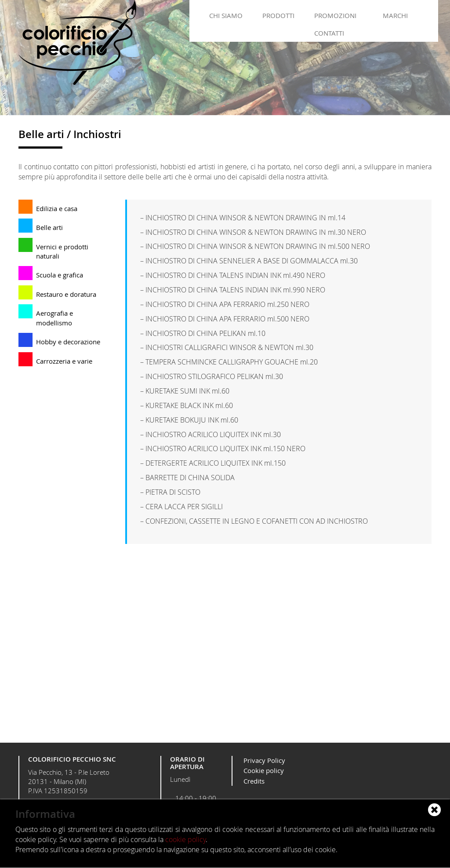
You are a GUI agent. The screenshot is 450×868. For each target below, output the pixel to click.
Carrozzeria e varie (64, 361)
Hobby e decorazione (68, 342)
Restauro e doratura (66, 294)
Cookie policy (264, 770)
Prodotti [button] (278, 15)
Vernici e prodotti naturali (62, 251)
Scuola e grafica (60, 275)
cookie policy (185, 839)
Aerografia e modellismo (54, 318)
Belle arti (49, 227)
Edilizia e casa (57, 208)
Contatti (329, 33)
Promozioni (335, 15)
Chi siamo (226, 15)
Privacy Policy (264, 760)
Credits (254, 781)
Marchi (395, 15)
